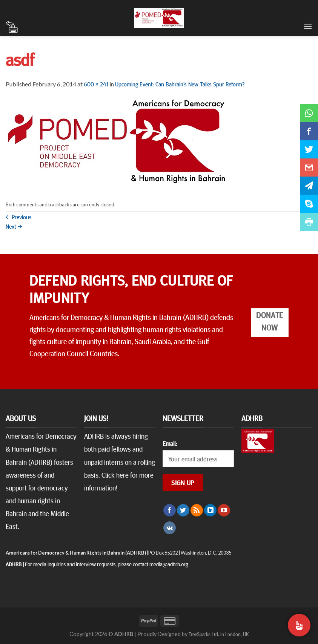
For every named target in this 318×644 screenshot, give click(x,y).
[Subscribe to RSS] (197, 510)
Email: (170, 443)
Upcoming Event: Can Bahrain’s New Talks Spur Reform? (180, 84)
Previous (19, 217)
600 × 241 (96, 84)
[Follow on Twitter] (183, 510)
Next (14, 226)
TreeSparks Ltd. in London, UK (219, 634)
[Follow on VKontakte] (170, 528)
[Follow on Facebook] (170, 510)
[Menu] (308, 26)
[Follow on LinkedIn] (210, 510)
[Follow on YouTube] (224, 510)
